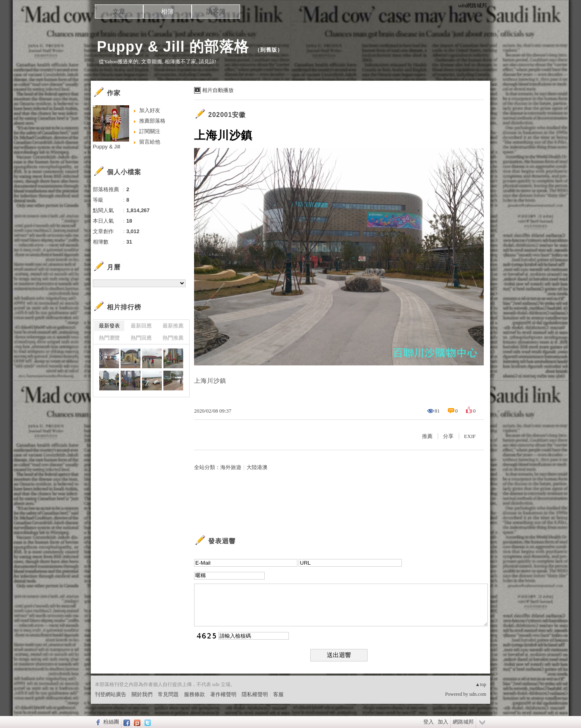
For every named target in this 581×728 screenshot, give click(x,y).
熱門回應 (141, 338)
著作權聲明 (223, 694)
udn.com (478, 694)
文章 (119, 11)
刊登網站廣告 (111, 694)
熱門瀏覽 (109, 338)
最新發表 (109, 326)
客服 (278, 694)
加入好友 (150, 110)
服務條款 (194, 694)
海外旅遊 (231, 467)
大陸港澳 (257, 467)
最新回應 (141, 326)
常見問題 (168, 694)
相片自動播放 (218, 90)
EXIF (470, 436)
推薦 (427, 436)
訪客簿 (216, 11)
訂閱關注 (150, 131)
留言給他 (150, 142)
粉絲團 (111, 722)
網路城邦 (463, 722)
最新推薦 (173, 326)
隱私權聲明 (255, 694)
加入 (443, 722)
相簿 (167, 11)
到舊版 (269, 50)
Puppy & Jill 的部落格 (173, 47)
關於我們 (142, 694)
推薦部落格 (152, 121)
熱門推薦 (173, 338)
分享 (448, 436)
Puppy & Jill (107, 147)
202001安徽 (227, 115)
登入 (428, 722)
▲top (481, 684)
